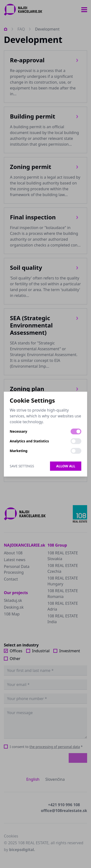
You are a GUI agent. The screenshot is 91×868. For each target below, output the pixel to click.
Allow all (66, 466)
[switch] (76, 431)
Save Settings (22, 466)
